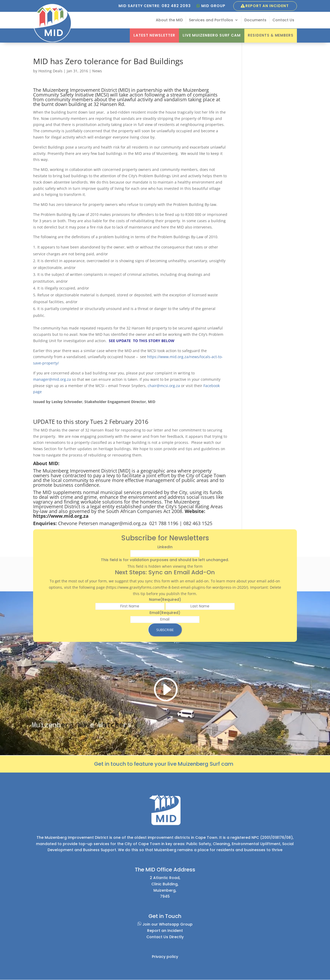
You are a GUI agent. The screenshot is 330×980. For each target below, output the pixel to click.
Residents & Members (270, 35)
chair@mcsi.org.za (164, 386)
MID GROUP (213, 6)
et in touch (112, 764)
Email (165, 613)
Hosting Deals (50, 71)
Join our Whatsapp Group (165, 924)
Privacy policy (165, 957)
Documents (255, 20)
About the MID (169, 20)
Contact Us (283, 20)
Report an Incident (267, 6)
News (97, 71)
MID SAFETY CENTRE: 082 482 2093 (155, 6)
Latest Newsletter (153, 35)
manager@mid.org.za (52, 379)
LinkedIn (165, 547)
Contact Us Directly (165, 937)
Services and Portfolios (211, 20)
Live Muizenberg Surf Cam (210, 35)
